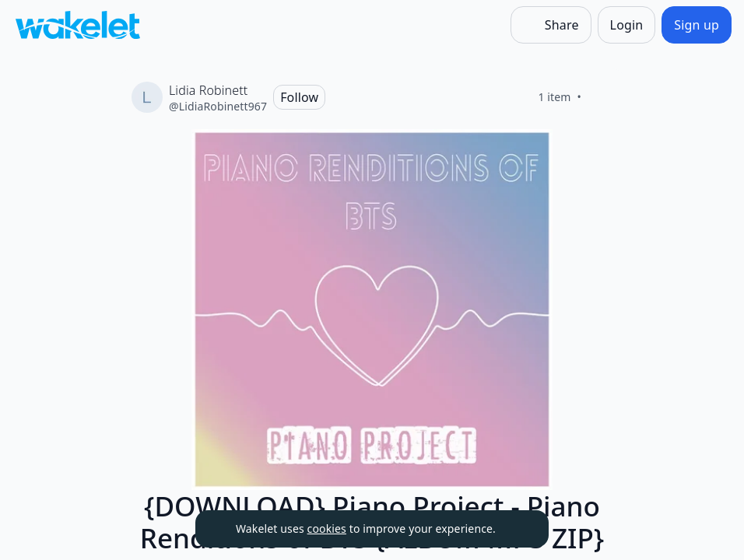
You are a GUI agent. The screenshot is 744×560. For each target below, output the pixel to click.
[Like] (600, 97)
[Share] (551, 25)
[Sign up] (697, 25)
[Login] (627, 25)
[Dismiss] (518, 529)
